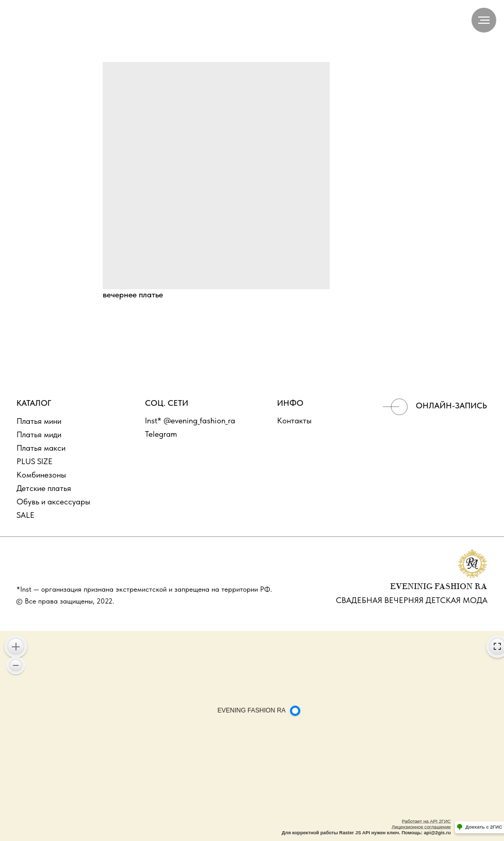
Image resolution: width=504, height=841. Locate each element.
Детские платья (44, 488)
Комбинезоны (41, 475)
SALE (26, 515)
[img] (395, 407)
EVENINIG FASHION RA (438, 587)
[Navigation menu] (484, 20)
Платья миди (39, 434)
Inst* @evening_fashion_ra (190, 420)
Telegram (161, 434)
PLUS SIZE (35, 461)
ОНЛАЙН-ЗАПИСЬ (451, 406)
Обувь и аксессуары (53, 502)
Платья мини (39, 421)
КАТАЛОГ (34, 403)
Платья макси (41, 448)
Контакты (294, 420)
